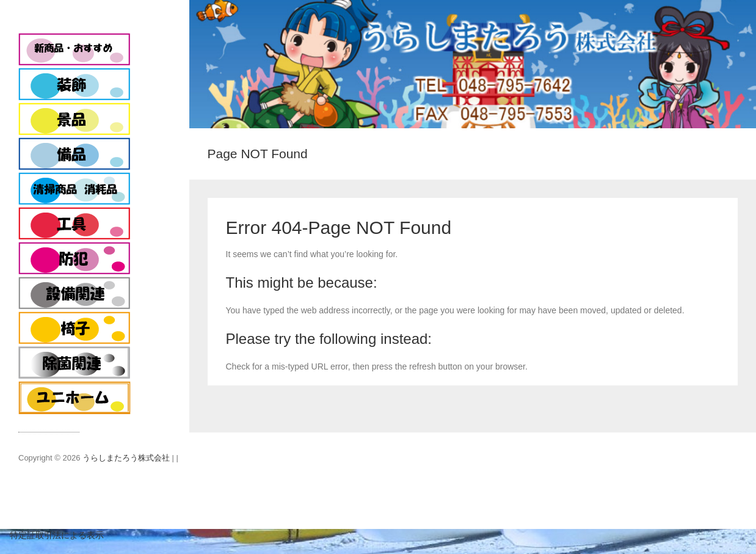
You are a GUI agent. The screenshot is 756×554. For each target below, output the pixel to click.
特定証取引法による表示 (52, 535)
